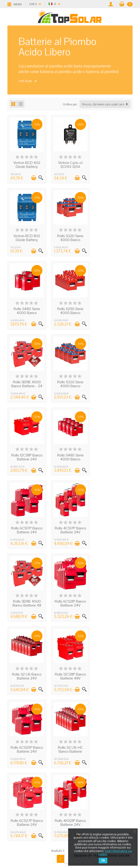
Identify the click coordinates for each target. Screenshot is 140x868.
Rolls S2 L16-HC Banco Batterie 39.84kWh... (113, 531)
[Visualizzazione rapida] (41, 178)
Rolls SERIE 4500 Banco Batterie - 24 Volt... (27, 312)
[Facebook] (54, 841)
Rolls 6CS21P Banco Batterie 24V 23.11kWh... (70, 458)
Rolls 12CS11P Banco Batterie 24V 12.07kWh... (113, 312)
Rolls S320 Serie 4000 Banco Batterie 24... (27, 239)
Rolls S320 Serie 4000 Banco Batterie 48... (70, 312)
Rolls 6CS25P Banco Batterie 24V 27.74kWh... (70, 531)
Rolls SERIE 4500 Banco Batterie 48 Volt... (27, 458)
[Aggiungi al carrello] (33, 178)
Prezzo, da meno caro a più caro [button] (103, 104)
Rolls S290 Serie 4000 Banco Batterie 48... (113, 239)
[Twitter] (65, 841)
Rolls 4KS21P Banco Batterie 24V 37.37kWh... (70, 603)
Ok (103, 861)
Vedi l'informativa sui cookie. (115, 853)
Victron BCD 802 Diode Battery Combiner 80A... (113, 167)
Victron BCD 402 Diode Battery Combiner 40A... (27, 167)
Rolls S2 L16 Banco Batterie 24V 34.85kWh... (113, 458)
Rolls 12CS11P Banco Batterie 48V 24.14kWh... (27, 531)
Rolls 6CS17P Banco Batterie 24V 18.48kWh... (70, 385)
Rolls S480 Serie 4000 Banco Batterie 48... (27, 385)
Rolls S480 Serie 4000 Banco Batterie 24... (70, 239)
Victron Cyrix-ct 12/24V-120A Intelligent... (70, 167)
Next (77, 637)
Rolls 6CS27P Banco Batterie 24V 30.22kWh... (27, 603)
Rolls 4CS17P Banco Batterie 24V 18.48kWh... (113, 385)
